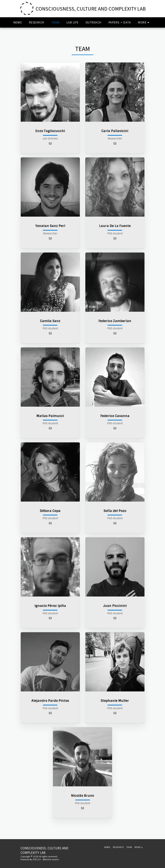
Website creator (51, 860)
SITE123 (37, 860)
